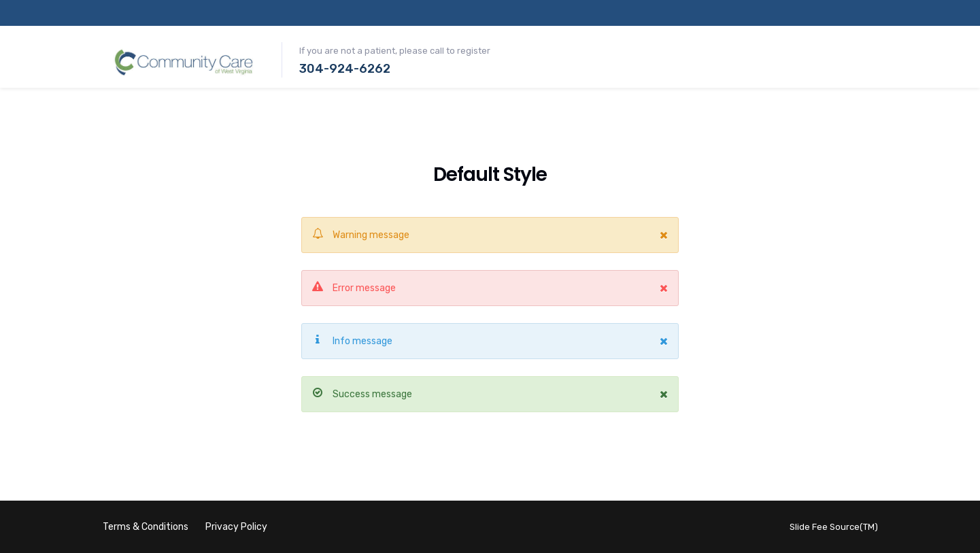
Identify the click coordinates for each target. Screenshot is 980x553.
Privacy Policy (236, 527)
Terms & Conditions (146, 527)
